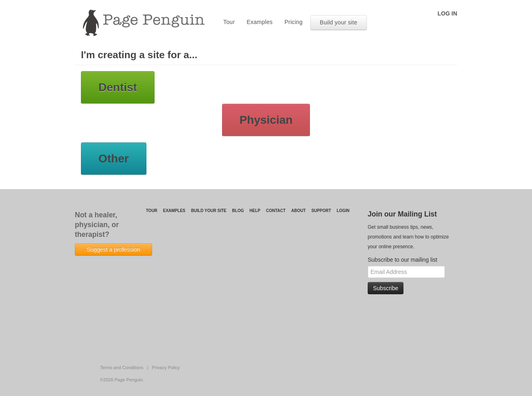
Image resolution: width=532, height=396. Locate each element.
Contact (276, 211)
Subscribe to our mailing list (402, 260)
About (299, 211)
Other (114, 159)
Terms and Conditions (122, 368)
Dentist (118, 87)
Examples (260, 22)
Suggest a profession (113, 249)
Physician (266, 120)
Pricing (293, 22)
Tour (229, 22)
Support (321, 211)
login (343, 211)
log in (447, 13)
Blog (238, 211)
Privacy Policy (166, 368)
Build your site (338, 22)
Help (255, 211)
